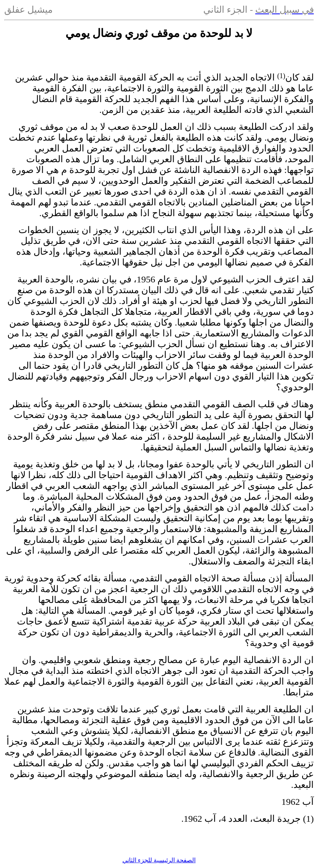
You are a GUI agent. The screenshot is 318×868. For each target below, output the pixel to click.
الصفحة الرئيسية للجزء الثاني (159, 860)
